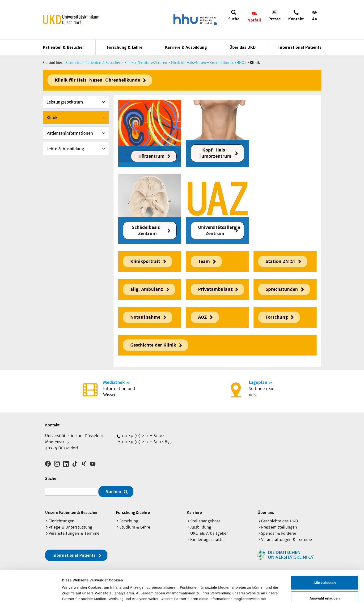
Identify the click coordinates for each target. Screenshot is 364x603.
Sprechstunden (282, 289)
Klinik (52, 118)
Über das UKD (243, 47)
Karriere (194, 512)
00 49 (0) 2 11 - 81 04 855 (146, 442)
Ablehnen (325, 582)
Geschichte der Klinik (153, 345)
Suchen (114, 492)
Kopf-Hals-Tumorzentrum (215, 153)
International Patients (300, 47)
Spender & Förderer (279, 533)
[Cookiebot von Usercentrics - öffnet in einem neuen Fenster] (31, 594)
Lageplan (258, 382)
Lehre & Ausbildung (65, 149)
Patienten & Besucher (63, 47)
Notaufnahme (145, 317)
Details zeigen (251, 594)
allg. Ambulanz (147, 289)
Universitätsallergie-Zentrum (220, 230)
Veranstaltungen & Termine (74, 533)
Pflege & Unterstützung (70, 527)
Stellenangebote (205, 521)
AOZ (202, 317)
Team (204, 261)
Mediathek (114, 382)
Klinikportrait (145, 261)
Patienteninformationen (70, 133)
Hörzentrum (151, 156)
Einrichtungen (61, 521)
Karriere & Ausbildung (186, 47)
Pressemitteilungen (279, 527)
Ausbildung (201, 527)
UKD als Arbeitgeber (209, 533)
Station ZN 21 (280, 261)
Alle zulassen (324, 551)
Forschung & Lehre (125, 47)
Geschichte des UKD (280, 521)
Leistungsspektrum (65, 102)
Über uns (266, 512)
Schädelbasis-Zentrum (147, 230)
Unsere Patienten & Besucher (71, 512)
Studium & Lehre (135, 527)
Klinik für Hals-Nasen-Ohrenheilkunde (97, 80)
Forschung (277, 317)
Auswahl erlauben (325, 566)
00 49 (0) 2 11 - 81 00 (142, 436)
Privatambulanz (215, 289)
